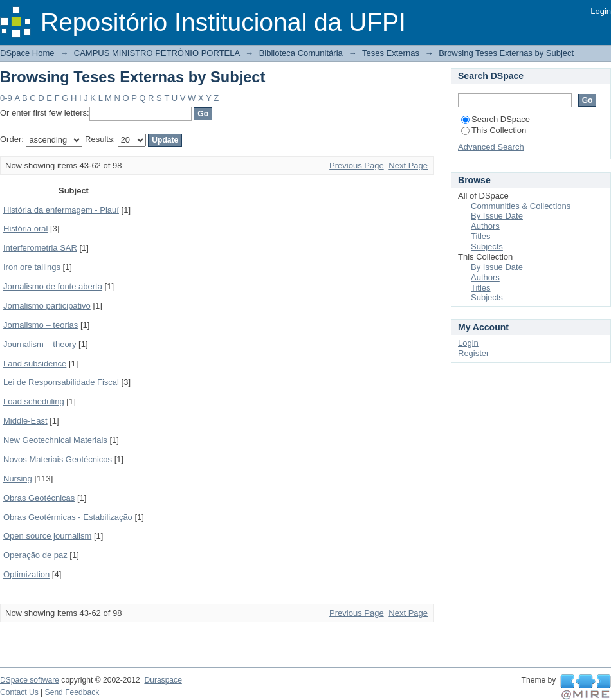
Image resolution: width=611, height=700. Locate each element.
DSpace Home (27, 53)
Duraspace (163, 680)
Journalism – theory (40, 344)
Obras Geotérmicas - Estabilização (68, 517)
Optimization (26, 574)
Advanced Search (491, 147)
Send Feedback (72, 692)
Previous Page (357, 166)
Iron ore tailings (32, 267)
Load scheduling (34, 401)
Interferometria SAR (40, 248)
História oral (25, 229)
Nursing (18, 479)
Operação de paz (35, 555)
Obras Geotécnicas (39, 498)
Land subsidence (35, 363)
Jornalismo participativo (47, 306)
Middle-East (25, 421)
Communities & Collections (521, 206)
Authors (485, 226)
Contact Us (19, 692)
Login (601, 11)
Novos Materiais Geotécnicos (58, 459)
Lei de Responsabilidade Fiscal (61, 382)
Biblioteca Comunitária (301, 53)
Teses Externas (391, 53)
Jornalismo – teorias (41, 325)
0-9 (6, 98)
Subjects (487, 247)
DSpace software (30, 680)
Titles (481, 236)
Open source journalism (47, 536)
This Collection (494, 130)
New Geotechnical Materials (55, 440)
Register (473, 353)
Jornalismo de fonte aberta (53, 286)
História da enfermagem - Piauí (61, 210)
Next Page (408, 166)
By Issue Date (497, 216)
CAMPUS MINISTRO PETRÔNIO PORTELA (157, 53)
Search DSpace (496, 119)
